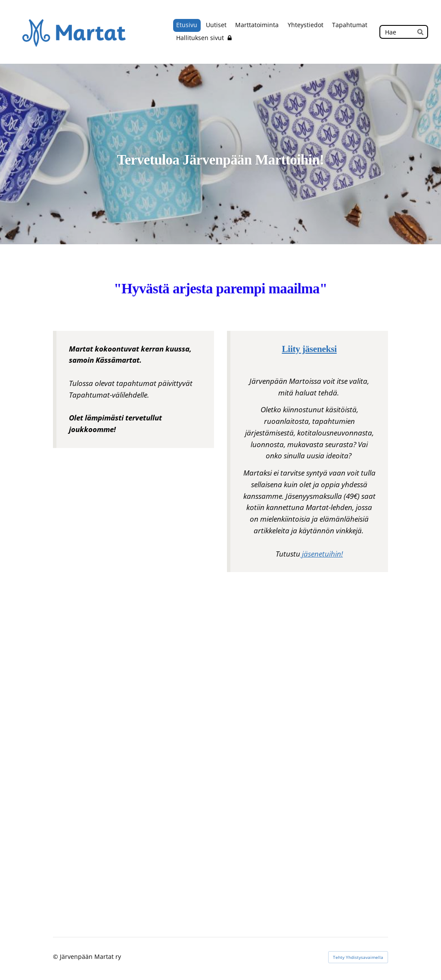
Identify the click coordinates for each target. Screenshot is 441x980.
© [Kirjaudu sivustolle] (56, 957)
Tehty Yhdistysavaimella (358, 957)
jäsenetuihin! (321, 554)
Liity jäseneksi (309, 349)
